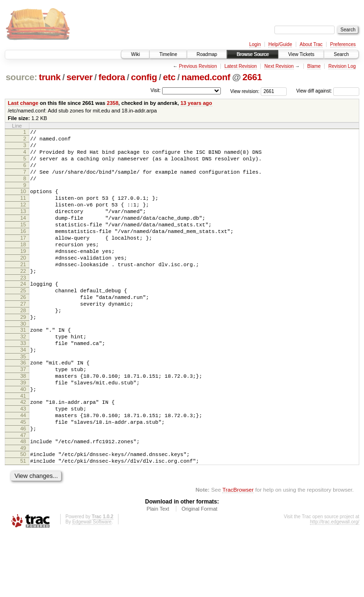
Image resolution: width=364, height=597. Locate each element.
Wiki (135, 54)
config (144, 77)
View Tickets (301, 54)
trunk (50, 77)
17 (23, 259)
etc (169, 77)
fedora (112, 77)
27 (23, 338)
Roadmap (207, 54)
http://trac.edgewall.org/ (335, 584)
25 (23, 322)
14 (23, 235)
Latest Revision (240, 66)
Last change (23, 103)
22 (23, 299)
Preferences (343, 44)
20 (23, 283)
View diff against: (328, 91)
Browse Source (253, 54)
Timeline (168, 54)
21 (23, 291)
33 (23, 384)
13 (23, 227)
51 (23, 522)
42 (23, 453)
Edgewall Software (92, 584)
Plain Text (158, 571)
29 (23, 354)
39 (23, 431)
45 (23, 477)
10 (23, 203)
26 (23, 330)
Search (341, 54)
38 (23, 423)
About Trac (311, 44)
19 (23, 275)
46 (23, 485)
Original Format (200, 571)
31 (23, 368)
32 (23, 376)
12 (23, 219)
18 (23, 267)
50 (23, 514)
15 (23, 243)
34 (23, 392)
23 (23, 308)
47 (23, 494)
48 (23, 500)
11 (23, 211)
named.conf (206, 77)
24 (23, 314)
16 (23, 251)
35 (23, 401)
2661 (252, 77)
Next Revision (279, 66)
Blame (314, 66)
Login (255, 44)
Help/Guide (280, 44)
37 (23, 415)
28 (23, 346)
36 (23, 407)
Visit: (155, 90)
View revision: (245, 91)
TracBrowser (238, 552)
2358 (113, 103)
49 (23, 508)
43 (23, 461)
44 (23, 469)
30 (23, 362)
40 (23, 439)
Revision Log (342, 66)
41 (23, 447)
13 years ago (196, 103)
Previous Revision (198, 66)
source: (21, 77)
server (79, 77)
